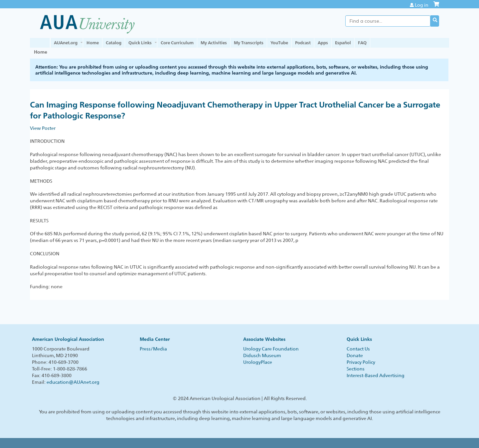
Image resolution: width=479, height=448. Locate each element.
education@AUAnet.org (73, 382)
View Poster (43, 128)
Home (93, 43)
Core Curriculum (177, 43)
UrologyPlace (258, 362)
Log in (422, 5)
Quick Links (140, 43)
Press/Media (153, 349)
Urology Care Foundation (271, 349)
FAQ (362, 43)
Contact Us (358, 349)
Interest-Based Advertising (376, 375)
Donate (355, 355)
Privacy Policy (361, 362)
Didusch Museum (262, 355)
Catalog (114, 43)
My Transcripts (249, 43)
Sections (356, 369)
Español (343, 43)
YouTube (279, 43)
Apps (323, 43)
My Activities (214, 43)
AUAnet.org (66, 43)
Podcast (303, 43)
